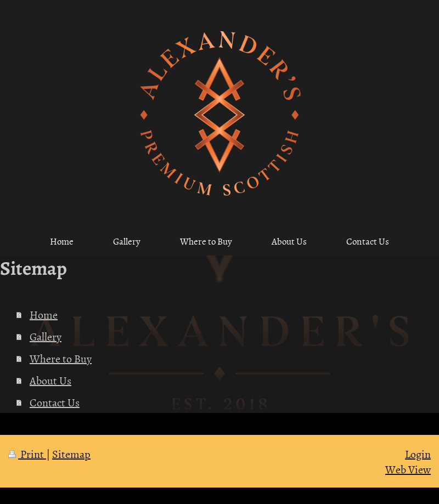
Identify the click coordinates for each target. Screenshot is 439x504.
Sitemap (71, 454)
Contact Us (55, 402)
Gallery (46, 336)
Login (418, 454)
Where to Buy (61, 358)
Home (44, 314)
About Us (50, 380)
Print (27, 454)
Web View (408, 469)
